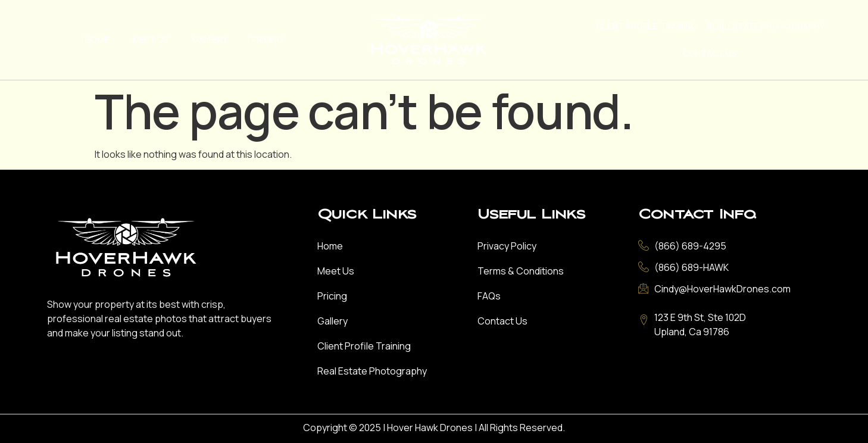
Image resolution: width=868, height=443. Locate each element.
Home (97, 40)
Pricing (267, 40)
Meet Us (151, 40)
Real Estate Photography (766, 26)
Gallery (210, 40)
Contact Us (710, 53)
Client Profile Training (647, 26)
